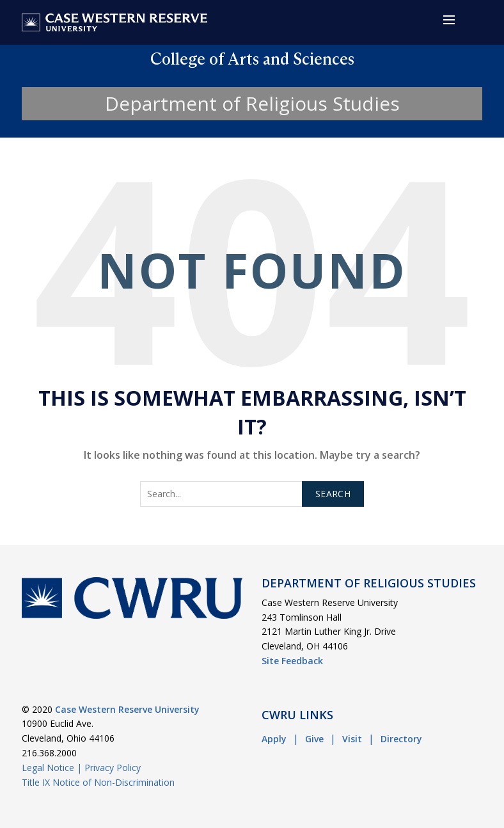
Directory (401, 739)
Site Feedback (292, 661)
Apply (274, 739)
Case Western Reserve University (127, 709)
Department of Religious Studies (252, 103)
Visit (352, 739)
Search (333, 494)
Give (314, 739)
